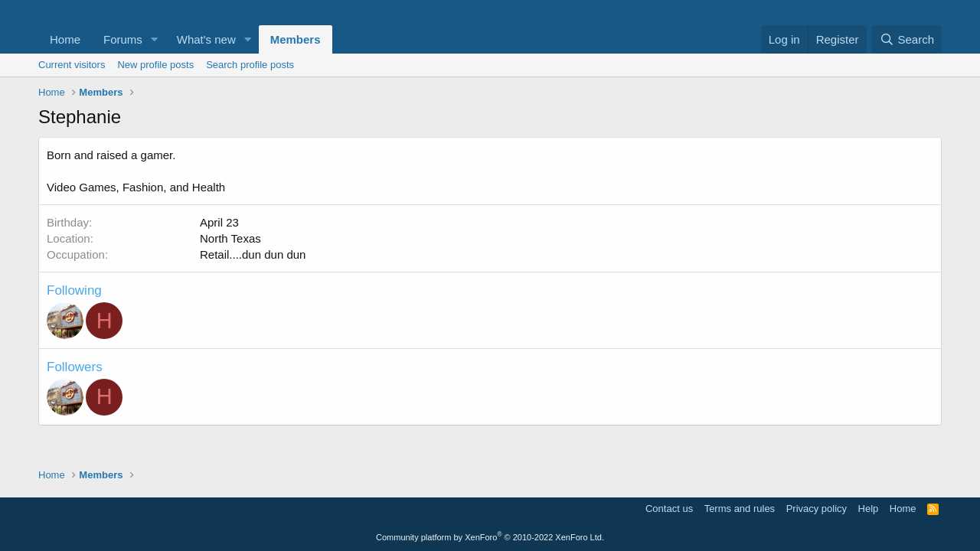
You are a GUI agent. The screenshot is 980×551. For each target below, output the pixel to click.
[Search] (907, 39)
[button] (155, 39)
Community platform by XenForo (490, 537)
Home (65, 39)
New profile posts (155, 65)
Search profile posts (250, 65)
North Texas (230, 238)
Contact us (669, 509)
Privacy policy (817, 509)
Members (296, 39)
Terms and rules (740, 509)
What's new (206, 39)
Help (869, 509)
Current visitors (72, 65)
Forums (123, 39)
